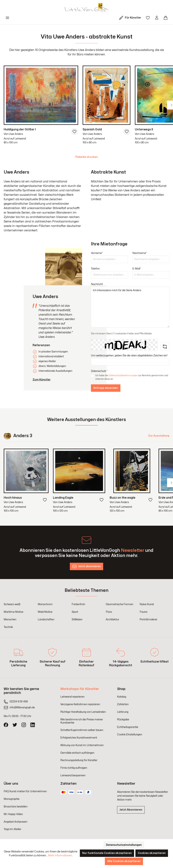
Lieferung (123, 712)
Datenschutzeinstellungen (124, 845)
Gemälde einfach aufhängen (77, 753)
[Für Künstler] (131, 18)
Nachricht (97, 284)
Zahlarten (123, 704)
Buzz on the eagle (123, 498)
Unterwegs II (144, 129)
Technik (8, 627)
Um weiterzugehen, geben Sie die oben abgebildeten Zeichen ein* (129, 356)
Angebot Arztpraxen (15, 822)
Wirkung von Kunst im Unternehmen (82, 745)
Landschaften (46, 620)
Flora (109, 612)
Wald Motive (45, 612)
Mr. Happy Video (13, 814)
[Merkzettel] (148, 18)
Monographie (12, 799)
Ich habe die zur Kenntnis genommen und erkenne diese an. (132, 377)
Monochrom (45, 604)
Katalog (122, 697)
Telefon (95, 269)
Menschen (10, 620)
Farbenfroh (78, 604)
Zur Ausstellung (159, 436)
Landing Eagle (63, 498)
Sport (75, 612)
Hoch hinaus (13, 498)
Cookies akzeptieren (152, 853)
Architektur (112, 620)
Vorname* (97, 253)
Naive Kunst (147, 604)
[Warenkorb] (166, 18)
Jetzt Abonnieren (131, 810)
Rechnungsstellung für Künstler (79, 760)
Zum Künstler (42, 380)
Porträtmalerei (148, 620)
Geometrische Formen (119, 604)
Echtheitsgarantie (128, 727)
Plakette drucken (87, 157)
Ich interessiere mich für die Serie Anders (130, 307)
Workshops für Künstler (80, 689)
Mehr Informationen (60, 855)
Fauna (143, 612)
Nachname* (140, 253)
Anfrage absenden (106, 388)
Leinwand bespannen (73, 775)
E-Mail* (137, 269)
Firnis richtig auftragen (74, 768)
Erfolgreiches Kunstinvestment (79, 738)
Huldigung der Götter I (20, 129)
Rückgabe (123, 720)
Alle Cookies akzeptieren (124, 861)
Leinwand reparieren (72, 697)
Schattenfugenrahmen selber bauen (82, 730)
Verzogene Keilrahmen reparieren (80, 704)
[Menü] (7, 18)
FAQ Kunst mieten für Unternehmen (25, 791)
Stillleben (77, 620)
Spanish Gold (92, 129)
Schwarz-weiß (12, 604)
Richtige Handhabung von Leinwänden (83, 712)
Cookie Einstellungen (130, 735)
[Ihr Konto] (157, 18)
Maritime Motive (14, 612)
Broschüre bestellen (16, 807)
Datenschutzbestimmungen (123, 375)
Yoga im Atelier (13, 829)
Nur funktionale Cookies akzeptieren (107, 853)
